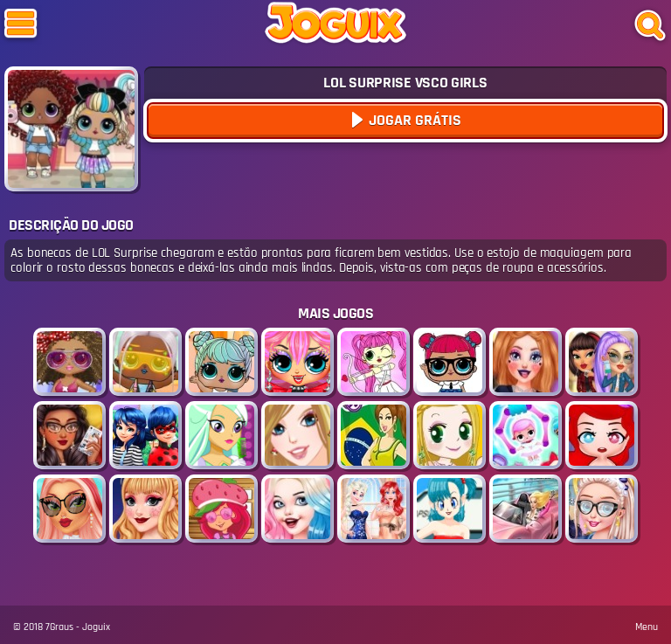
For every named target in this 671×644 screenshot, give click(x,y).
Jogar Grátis (413, 120)
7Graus (59, 627)
